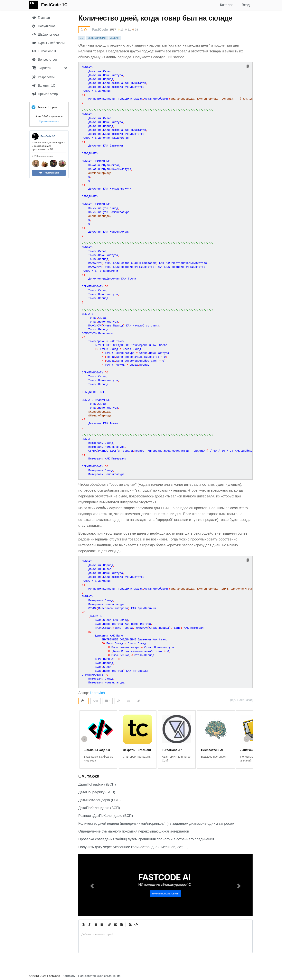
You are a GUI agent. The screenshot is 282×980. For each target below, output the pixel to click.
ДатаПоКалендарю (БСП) (99, 808)
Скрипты (42, 68)
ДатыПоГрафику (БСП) (97, 784)
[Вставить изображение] (116, 924)
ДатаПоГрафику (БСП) (97, 792)
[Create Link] (110, 924)
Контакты (69, 976)
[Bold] (83, 924)
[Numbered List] (101, 924)
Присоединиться (49, 121)
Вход (246, 5)
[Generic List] (95, 924)
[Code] (136, 924)
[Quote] (130, 924)
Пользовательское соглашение (99, 976)
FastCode (100, 30)
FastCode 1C (54, 5)
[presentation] (165, 934)
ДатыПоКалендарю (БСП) (99, 800)
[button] (91, 885)
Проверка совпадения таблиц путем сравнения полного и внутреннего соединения (146, 839)
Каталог (226, 5)
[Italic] (89, 924)
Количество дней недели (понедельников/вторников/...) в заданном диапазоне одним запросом (156, 824)
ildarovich (97, 693)
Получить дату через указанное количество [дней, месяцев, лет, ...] (133, 847)
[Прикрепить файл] (121, 924)
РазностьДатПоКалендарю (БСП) (106, 816)
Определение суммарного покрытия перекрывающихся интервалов (134, 831)
